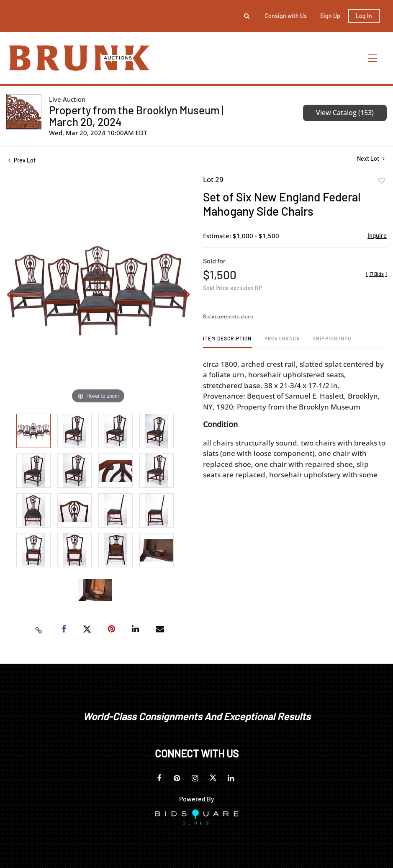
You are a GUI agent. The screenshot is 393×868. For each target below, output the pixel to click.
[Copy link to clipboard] (39, 629)
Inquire (377, 235)
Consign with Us (286, 16)
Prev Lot (22, 160)
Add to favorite (382, 181)
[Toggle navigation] (373, 58)
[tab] (227, 341)
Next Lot (371, 158)
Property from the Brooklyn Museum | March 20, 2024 (136, 116)
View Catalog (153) (345, 113)
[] (376, 274)
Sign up (330, 16)
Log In (364, 16)
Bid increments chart (228, 316)
